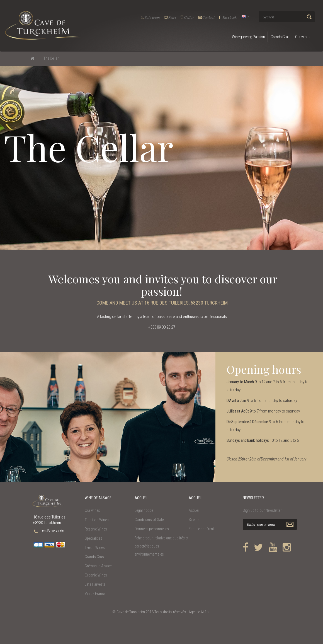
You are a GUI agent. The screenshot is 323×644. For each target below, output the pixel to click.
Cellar (187, 17)
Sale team (150, 17)
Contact (206, 17)
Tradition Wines (97, 520)
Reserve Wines (96, 529)
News (170, 17)
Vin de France (95, 594)
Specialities (93, 538)
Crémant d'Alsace (98, 566)
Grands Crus (280, 37)
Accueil (194, 510)
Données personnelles (152, 529)
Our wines (303, 37)
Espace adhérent (201, 529)
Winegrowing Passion (248, 37)
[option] (108, 417)
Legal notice (144, 510)
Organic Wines (96, 575)
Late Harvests (95, 584)
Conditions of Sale (149, 520)
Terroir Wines (95, 547)
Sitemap (195, 520)
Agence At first (200, 612)
